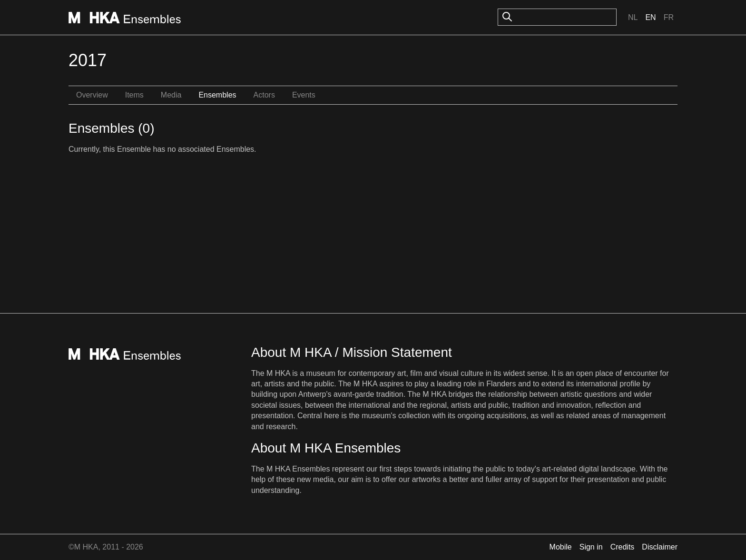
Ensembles (217, 95)
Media (171, 95)
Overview (92, 95)
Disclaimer (660, 547)
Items (134, 95)
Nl (633, 17)
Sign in (591, 547)
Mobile (561, 547)
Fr (669, 17)
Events (304, 95)
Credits (623, 547)
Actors (264, 95)
